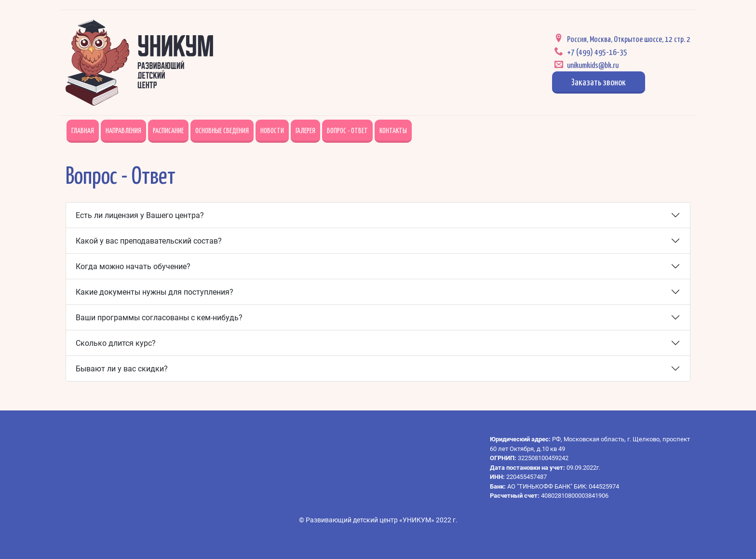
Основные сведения (222, 130)
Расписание (168, 130)
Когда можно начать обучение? (133, 266)
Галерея (305, 130)
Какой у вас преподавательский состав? (149, 241)
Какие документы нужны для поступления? (155, 292)
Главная (83, 130)
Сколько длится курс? (116, 343)
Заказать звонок (599, 82)
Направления (123, 130)
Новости (272, 130)
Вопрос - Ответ (347, 130)
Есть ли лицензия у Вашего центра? (140, 215)
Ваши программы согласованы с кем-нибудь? (159, 318)
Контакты (393, 130)
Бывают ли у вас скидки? (122, 369)
